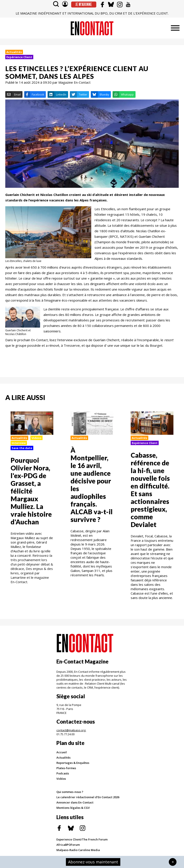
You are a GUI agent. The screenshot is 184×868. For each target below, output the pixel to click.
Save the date (22, 448)
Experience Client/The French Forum (82, 839)
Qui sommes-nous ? (70, 792)
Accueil (62, 752)
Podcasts (63, 773)
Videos (36, 438)
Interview (19, 443)
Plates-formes (66, 768)
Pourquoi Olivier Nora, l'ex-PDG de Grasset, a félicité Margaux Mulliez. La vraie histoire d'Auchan (31, 491)
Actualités (14, 52)
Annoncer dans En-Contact (75, 802)
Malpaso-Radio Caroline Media (78, 850)
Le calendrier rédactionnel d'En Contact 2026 (88, 797)
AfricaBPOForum (68, 845)
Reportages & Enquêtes (73, 763)
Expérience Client (19, 57)
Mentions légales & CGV (73, 808)
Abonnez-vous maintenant (93, 862)
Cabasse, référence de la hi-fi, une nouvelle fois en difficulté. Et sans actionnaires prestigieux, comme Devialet (150, 490)
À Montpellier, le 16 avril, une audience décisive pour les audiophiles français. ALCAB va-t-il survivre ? (92, 485)
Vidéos (61, 779)
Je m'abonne (84, 4)
